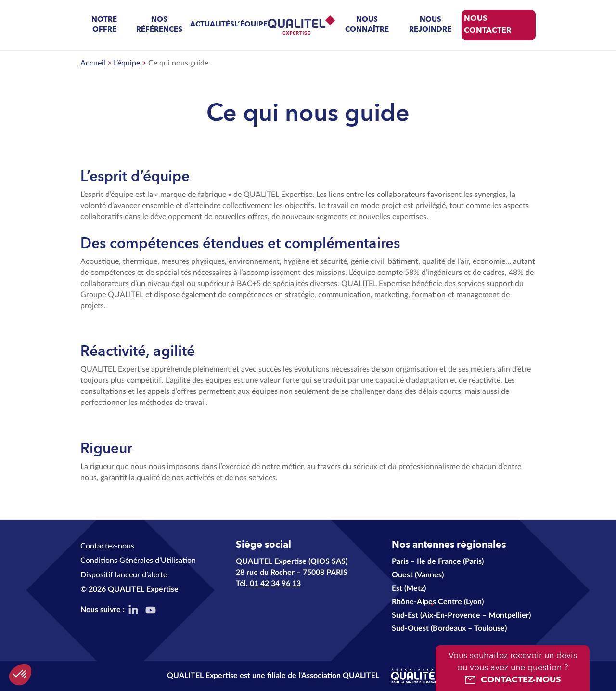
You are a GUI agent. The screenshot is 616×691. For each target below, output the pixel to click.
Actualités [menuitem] (212, 25)
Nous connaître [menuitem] (367, 25)
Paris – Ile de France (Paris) (438, 561)
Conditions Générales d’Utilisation (138, 561)
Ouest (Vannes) (418, 575)
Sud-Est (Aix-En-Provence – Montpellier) (461, 615)
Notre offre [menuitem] (104, 25)
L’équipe (127, 63)
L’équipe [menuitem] (251, 25)
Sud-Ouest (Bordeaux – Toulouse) (449, 628)
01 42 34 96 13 (275, 584)
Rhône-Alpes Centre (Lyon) (438, 602)
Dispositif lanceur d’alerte (124, 575)
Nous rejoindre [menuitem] (430, 25)
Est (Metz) (409, 588)
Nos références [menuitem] (159, 25)
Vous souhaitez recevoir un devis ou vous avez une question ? (513, 669)
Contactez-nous (107, 546)
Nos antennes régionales (449, 545)
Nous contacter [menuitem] (488, 25)
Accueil (93, 63)
